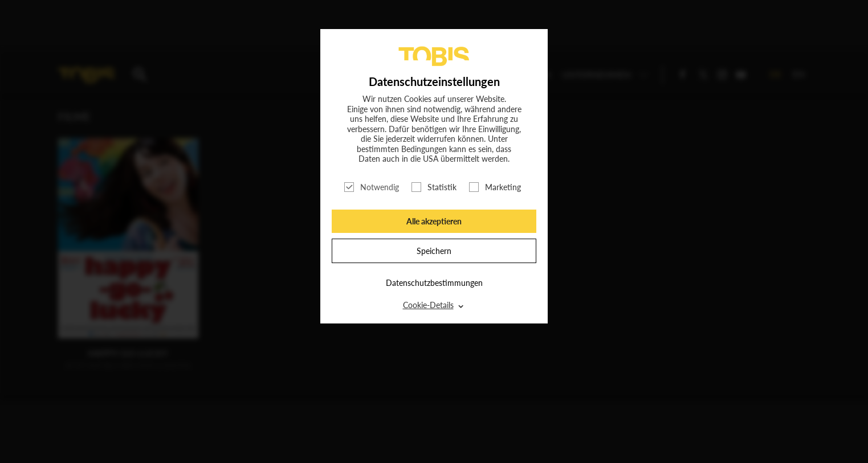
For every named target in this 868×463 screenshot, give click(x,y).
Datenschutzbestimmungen (434, 283)
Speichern (434, 251)
